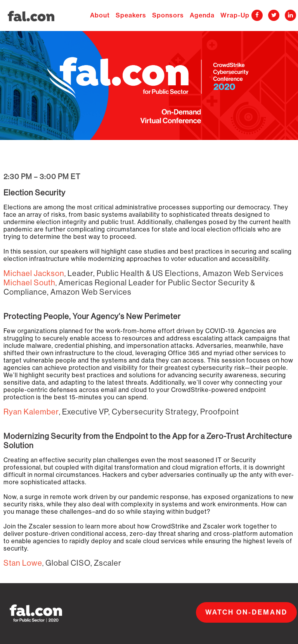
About (101, 16)
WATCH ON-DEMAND (246, 612)
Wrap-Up (235, 16)
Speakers (132, 16)
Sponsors (169, 16)
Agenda (203, 16)
